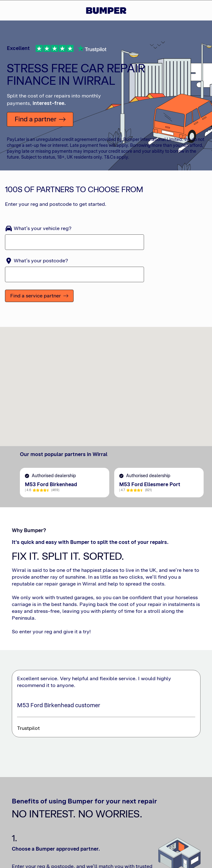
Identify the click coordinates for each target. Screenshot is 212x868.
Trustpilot (28, 731)
